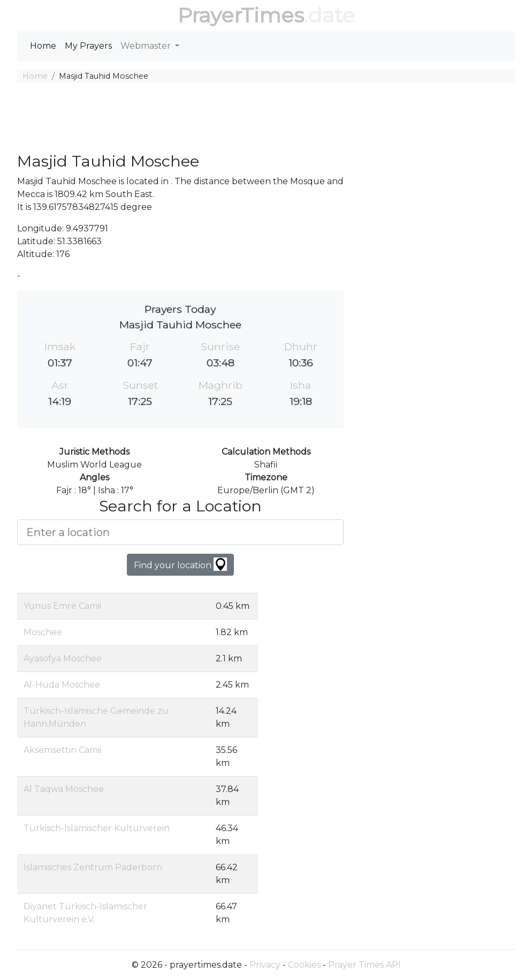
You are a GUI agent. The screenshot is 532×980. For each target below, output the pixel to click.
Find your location (180, 564)
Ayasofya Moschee (63, 658)
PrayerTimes (241, 15)
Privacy (265, 965)
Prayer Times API (364, 965)
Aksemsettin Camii (62, 750)
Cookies (304, 965)
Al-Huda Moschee (62, 685)
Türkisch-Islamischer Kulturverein (97, 828)
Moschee (43, 632)
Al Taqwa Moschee (64, 789)
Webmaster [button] (147, 46)
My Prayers (88, 46)
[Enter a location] (180, 532)
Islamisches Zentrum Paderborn (93, 867)
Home (43, 46)
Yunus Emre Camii (62, 606)
